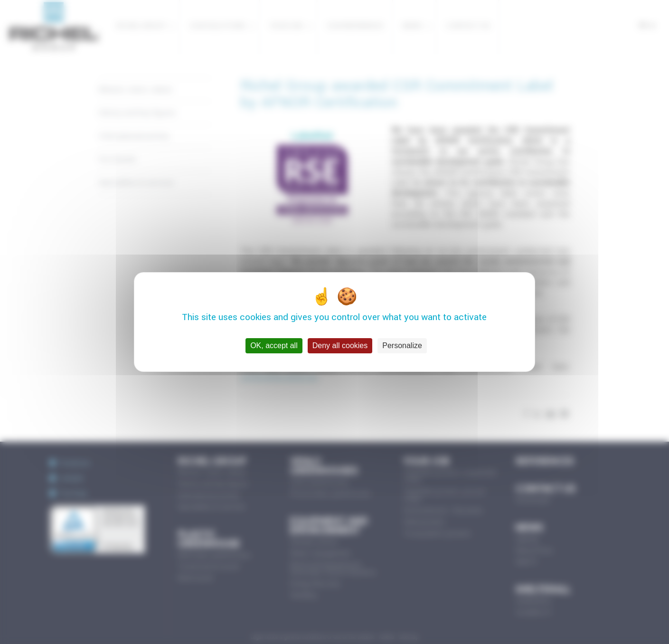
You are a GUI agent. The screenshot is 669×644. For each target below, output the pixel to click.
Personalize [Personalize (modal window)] (402, 346)
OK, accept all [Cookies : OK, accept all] (274, 346)
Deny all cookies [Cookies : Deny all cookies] (340, 346)
